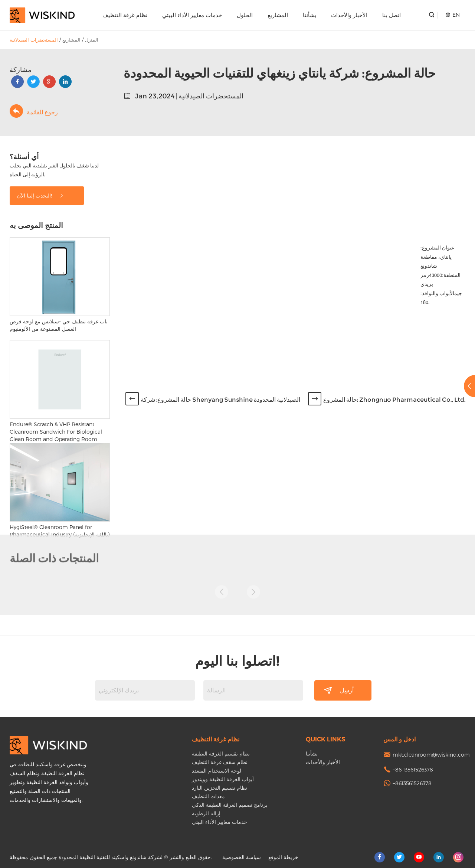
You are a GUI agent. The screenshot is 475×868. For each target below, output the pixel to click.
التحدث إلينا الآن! (41, 195)
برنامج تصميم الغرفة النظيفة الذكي (230, 805)
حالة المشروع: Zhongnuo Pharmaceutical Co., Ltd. (394, 400)
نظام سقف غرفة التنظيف (220, 762)
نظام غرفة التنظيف (125, 15)
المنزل (92, 40)
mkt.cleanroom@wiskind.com (431, 755)
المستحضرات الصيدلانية (34, 40)
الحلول (245, 15)
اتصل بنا (392, 15)
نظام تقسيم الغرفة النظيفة (221, 753)
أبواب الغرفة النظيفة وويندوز (223, 779)
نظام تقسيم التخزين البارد (220, 788)
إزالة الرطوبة (206, 813)
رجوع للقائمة (34, 111)
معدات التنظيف (208, 796)
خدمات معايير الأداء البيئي (192, 15)
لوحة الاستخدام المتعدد (217, 771)
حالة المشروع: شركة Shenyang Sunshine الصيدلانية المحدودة (220, 400)
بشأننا (309, 15)
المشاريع (278, 15)
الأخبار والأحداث (349, 15)
